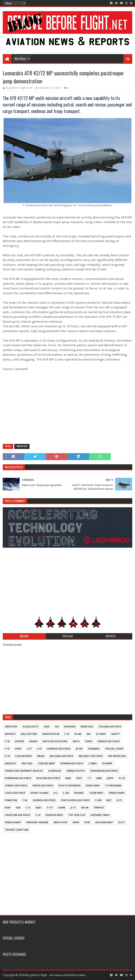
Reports (10, 734)
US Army (107, 764)
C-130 (66, 793)
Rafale (33, 741)
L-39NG (93, 764)
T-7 (89, 778)
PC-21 (122, 778)
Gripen (19, 741)
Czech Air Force (15, 793)
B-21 (119, 800)
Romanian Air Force (18, 778)
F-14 (38, 815)
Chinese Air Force (44, 800)
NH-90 (85, 808)
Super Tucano (39, 793)
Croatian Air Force (18, 815)
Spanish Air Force (59, 749)
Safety (115, 734)
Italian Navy (23, 756)
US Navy (101, 734)
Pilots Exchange (70, 786)
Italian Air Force (110, 727)
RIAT (79, 778)
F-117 (50, 808)
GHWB (62, 808)
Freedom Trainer (37, 822)
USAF (47, 727)
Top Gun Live (77, 815)
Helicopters (29, 734)
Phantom (11, 800)
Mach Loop (61, 822)
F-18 (7, 741)
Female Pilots (76, 771)
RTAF (87, 822)
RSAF (8, 808)
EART (39, 808)
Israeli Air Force (16, 786)
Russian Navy (104, 822)
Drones (79, 793)
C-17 (28, 808)
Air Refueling (117, 756)
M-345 (79, 749)
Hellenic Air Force (91, 756)
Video (89, 741)
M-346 (78, 734)
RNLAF (41, 756)
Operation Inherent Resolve (24, 771)
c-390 (98, 800)
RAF (89, 734)
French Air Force (109, 741)
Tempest (99, 808)
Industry (22, 446)
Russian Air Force (48, 778)
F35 (57, 727)
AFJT (109, 800)
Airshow (70, 727)
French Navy (117, 793)
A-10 (7, 756)
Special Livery (114, 749)
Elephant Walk (100, 815)
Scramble (94, 749)
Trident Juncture (17, 830)
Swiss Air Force (43, 786)
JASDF (110, 778)
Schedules (55, 771)
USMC (18, 749)
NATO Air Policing (55, 741)
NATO (76, 741)
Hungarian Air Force (104, 771)
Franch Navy (13, 822)
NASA (76, 822)
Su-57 (121, 822)
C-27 (29, 749)
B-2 (56, 793)
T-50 (25, 800)
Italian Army (46, 764)
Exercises (87, 727)
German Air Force (72, 764)
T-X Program (113, 786)
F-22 (39, 749)
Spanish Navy (54, 815)
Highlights (30, 727)
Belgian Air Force (61, 756)
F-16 (67, 734)
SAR (18, 808)
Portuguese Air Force (75, 800)
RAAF (68, 778)
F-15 (7, 749)
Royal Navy (93, 786)
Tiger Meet (96, 793)
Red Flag (27, 764)
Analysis (11, 764)
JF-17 (73, 808)
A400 (99, 778)
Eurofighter (51, 734)
